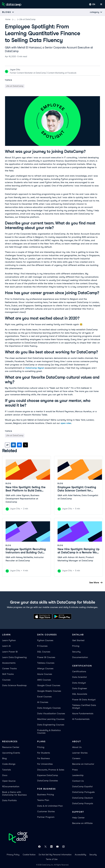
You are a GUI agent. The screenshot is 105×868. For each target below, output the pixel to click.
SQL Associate (80, 694)
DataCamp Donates (48, 781)
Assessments (9, 663)
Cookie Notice (29, 855)
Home (8, 19)
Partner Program (46, 817)
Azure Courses (45, 674)
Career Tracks (10, 668)
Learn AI (6, 646)
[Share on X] (25, 445)
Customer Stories (46, 811)
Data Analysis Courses (49, 708)
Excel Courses (44, 697)
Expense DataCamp (48, 775)
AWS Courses (44, 680)
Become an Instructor (83, 764)
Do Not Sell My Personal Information (55, 855)
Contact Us (78, 781)
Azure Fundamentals (83, 713)
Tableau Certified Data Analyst (84, 706)
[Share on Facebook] (19, 445)
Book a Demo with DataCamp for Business (14, 793)
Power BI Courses (46, 657)
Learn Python (9, 640)
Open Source (9, 781)
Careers (76, 758)
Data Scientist (80, 677)
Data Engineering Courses (51, 725)
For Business (44, 758)
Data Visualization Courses (51, 713)
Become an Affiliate (82, 823)
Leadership (78, 775)
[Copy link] (7, 445)
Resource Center (11, 747)
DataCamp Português (83, 792)
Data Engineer (80, 688)
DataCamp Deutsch (83, 798)
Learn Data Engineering (14, 657)
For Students (44, 753)
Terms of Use (52, 859)
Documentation (80, 657)
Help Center (78, 818)
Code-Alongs (9, 764)
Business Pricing (46, 795)
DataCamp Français (83, 803)
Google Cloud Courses (49, 685)
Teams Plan (43, 800)
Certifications (79, 671)
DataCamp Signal (35, 368)
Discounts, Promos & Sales (51, 770)
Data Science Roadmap (14, 685)
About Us (77, 747)
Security (76, 652)
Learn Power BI (10, 652)
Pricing (76, 646)
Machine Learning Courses (51, 719)
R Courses (42, 646)
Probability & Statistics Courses (49, 732)
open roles (66, 423)
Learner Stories (80, 753)
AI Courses (43, 702)
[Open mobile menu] (101, 4)
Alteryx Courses (45, 668)
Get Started (78, 640)
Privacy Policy (13, 855)
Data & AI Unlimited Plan (50, 806)
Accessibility (80, 855)
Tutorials (7, 770)
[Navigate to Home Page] (12, 4)
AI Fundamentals (81, 719)
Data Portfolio (9, 800)
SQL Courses (44, 652)
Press (75, 770)
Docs (5, 775)
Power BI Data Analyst (84, 700)
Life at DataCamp (30, 19)
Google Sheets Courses (49, 691)
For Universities (45, 764)
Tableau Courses (46, 663)
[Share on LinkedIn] (13, 445)
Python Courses (45, 640)
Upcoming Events (11, 753)
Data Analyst (79, 683)
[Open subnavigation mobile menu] (8, 12)
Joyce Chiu (15, 70)
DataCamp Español (82, 786)
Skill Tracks (8, 674)
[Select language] (92, 4)
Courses (6, 680)
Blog (16, 19)
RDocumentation (11, 786)
